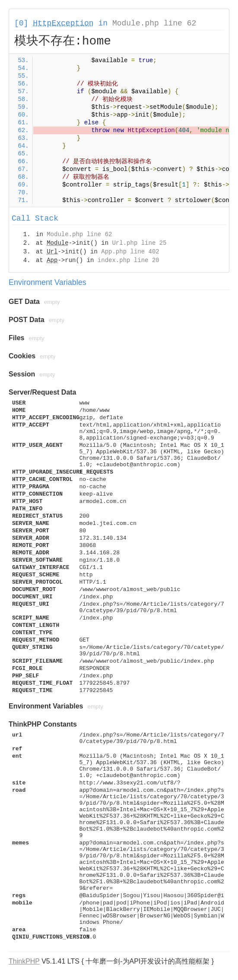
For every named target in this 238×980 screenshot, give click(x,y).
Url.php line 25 (139, 243)
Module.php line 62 (154, 23)
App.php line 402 (130, 252)
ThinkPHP (24, 961)
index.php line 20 (129, 260)
